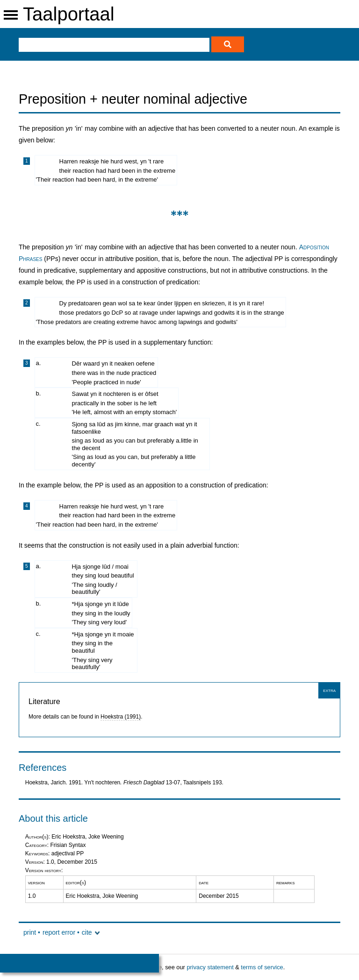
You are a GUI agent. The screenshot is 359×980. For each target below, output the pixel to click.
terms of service (262, 967)
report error (59, 932)
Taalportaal (69, 14)
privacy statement (210, 967)
